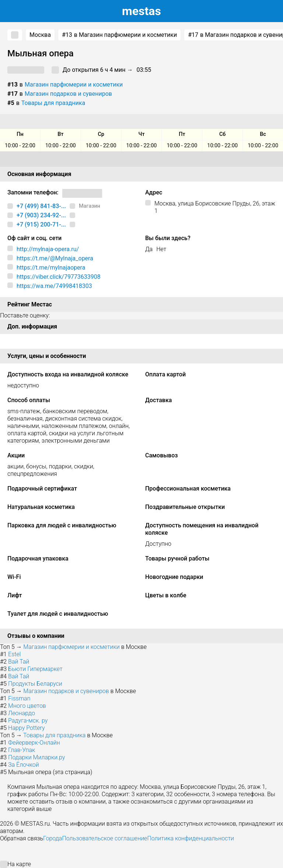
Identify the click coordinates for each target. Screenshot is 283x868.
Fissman (19, 698)
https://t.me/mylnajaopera (51, 268)
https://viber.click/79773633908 (59, 277)
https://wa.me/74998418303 (54, 286)
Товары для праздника (53, 103)
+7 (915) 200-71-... (41, 224)
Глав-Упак (22, 750)
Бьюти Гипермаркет (35, 669)
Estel (14, 654)
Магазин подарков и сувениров (68, 94)
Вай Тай (19, 662)
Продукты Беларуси (35, 684)
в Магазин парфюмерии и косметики (119, 35)
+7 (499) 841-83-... (41, 206)
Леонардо (22, 713)
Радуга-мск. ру (28, 721)
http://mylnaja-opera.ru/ (48, 249)
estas (141, 11)
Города (53, 838)
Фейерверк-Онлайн (34, 743)
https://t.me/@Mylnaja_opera (55, 258)
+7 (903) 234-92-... (41, 215)
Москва (40, 35)
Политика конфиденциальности (191, 838)
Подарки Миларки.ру (36, 757)
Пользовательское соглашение (104, 838)
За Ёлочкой (24, 765)
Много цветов (27, 706)
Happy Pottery (26, 728)
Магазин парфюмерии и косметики (74, 85)
